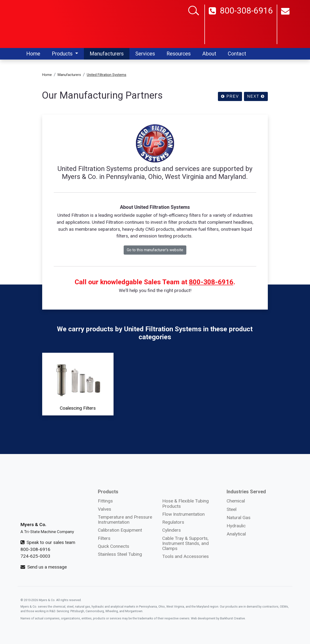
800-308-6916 (241, 25)
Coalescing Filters (78, 384)
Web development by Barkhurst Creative (218, 618)
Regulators (173, 522)
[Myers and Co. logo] (51, 495)
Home (33, 54)
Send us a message (44, 567)
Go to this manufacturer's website (155, 250)
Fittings (105, 501)
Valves (104, 509)
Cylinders (172, 530)
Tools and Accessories (185, 556)
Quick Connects (114, 546)
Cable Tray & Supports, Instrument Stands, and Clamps (185, 543)
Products (63, 54)
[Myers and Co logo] (51, 24)
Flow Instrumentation (183, 514)
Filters (104, 538)
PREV (230, 96)
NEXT (256, 96)
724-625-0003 (35, 556)
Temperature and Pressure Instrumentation (125, 520)
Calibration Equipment (120, 530)
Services (145, 54)
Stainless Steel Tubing (120, 554)
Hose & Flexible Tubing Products (185, 503)
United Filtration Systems (107, 75)
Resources (179, 54)
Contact (237, 54)
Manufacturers (107, 54)
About (209, 54)
